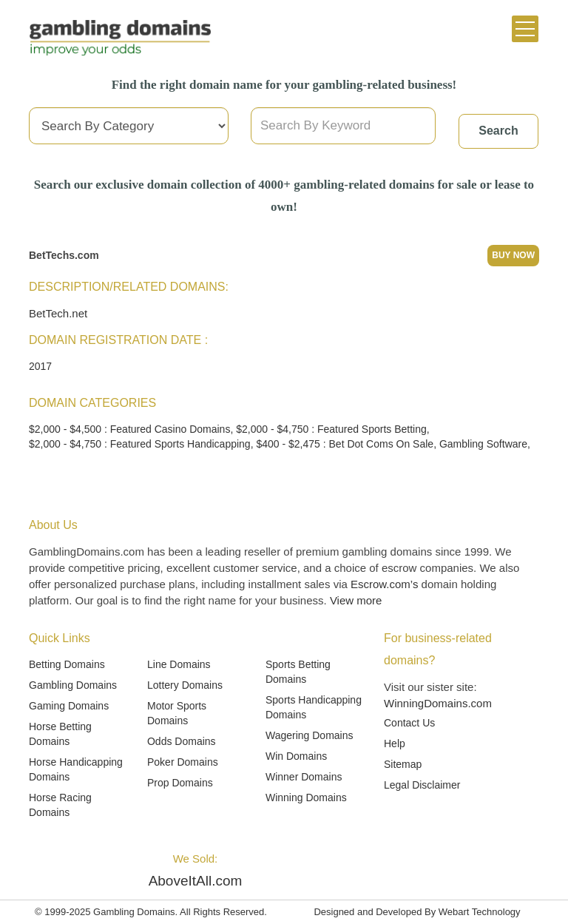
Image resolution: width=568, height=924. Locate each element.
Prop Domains (180, 783)
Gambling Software (483, 444)
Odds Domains (182, 741)
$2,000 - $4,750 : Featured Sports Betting (331, 429)
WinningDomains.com (438, 703)
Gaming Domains (69, 706)
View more (356, 600)
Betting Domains (67, 664)
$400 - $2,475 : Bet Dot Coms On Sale (345, 444)
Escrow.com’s (384, 584)
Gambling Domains (73, 685)
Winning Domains (306, 797)
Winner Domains (304, 777)
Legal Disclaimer (422, 785)
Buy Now (513, 255)
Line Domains (179, 664)
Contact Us (409, 723)
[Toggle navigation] (525, 29)
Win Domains (296, 756)
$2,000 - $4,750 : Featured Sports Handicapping (140, 444)
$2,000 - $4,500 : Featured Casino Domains (129, 429)
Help (395, 743)
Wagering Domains (310, 735)
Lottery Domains (185, 685)
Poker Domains (183, 762)
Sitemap (403, 764)
